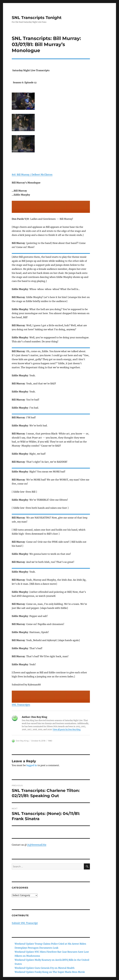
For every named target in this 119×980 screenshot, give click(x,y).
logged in (32, 765)
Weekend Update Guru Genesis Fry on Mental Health (45, 968)
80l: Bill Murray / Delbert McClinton (32, 175)
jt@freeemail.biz (37, 845)
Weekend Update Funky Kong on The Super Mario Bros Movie (50, 972)
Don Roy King (22, 741)
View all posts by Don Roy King (67, 730)
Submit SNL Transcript (25, 923)
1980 (50, 741)
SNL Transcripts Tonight (37, 18)
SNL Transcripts (21, 705)
